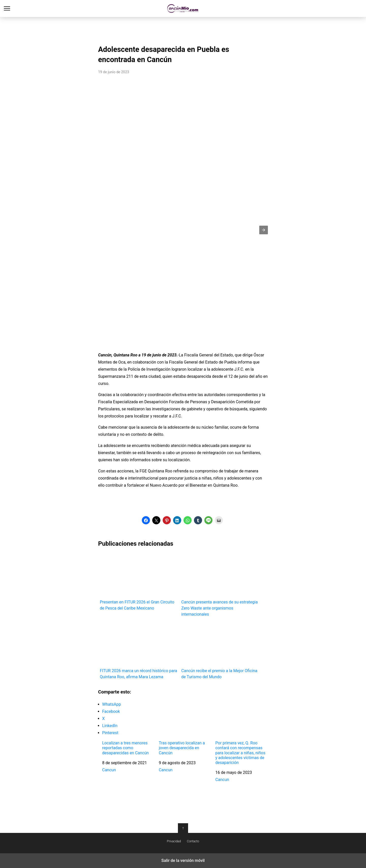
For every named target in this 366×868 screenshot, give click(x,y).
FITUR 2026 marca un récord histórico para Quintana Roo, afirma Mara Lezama (139, 651)
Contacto (193, 841)
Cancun (109, 770)
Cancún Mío (183, 9)
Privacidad (174, 841)
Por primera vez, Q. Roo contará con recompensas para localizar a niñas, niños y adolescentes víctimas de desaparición (240, 753)
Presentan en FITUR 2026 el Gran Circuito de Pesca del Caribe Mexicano (139, 582)
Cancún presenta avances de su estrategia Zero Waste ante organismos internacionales (220, 585)
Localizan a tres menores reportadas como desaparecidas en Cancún (125, 748)
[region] (183, 30)
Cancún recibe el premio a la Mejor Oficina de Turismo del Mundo (220, 651)
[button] (264, 230)
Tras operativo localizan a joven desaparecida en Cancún (182, 748)
